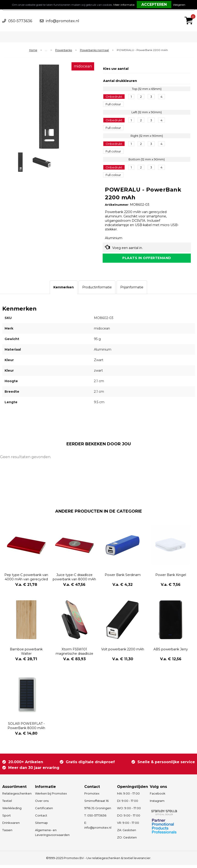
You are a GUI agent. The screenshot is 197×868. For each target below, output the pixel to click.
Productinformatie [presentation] (97, 290)
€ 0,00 (190, 14)
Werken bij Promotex (51, 796)
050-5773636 (20, 21)
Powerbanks (64, 50)
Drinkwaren (11, 826)
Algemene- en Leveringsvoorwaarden (52, 835)
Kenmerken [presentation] (64, 290)
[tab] (64, 290)
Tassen (7, 833)
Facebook (158, 796)
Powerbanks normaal (94, 50)
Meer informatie (124, 5)
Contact (41, 818)
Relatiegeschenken (16, 796)
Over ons (42, 804)
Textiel (7, 804)
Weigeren (179, 5)
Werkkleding (12, 811)
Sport (7, 818)
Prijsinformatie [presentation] (132, 290)
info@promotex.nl (63, 21)
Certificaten (44, 811)
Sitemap (41, 826)
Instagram (157, 804)
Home (33, 50)
